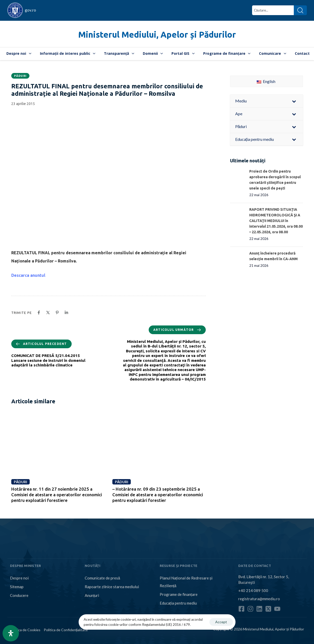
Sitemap (17, 587)
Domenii (153, 53)
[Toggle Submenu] (294, 101)
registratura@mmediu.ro (259, 599)
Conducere (19, 595)
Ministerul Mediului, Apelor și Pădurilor (157, 34)
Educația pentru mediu (178, 603)
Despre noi (19, 53)
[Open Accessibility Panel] (11, 633)
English (266, 81)
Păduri (20, 76)
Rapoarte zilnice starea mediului (112, 587)
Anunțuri (92, 595)
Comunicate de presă (102, 578)
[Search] (300, 10)
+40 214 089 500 (253, 590)
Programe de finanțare (227, 53)
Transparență (119, 53)
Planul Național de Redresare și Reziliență (186, 582)
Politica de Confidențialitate (66, 630)
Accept (221, 622)
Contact (302, 53)
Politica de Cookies (25, 630)
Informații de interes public (68, 53)
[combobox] (273, 10)
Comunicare (273, 53)
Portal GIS (183, 53)
